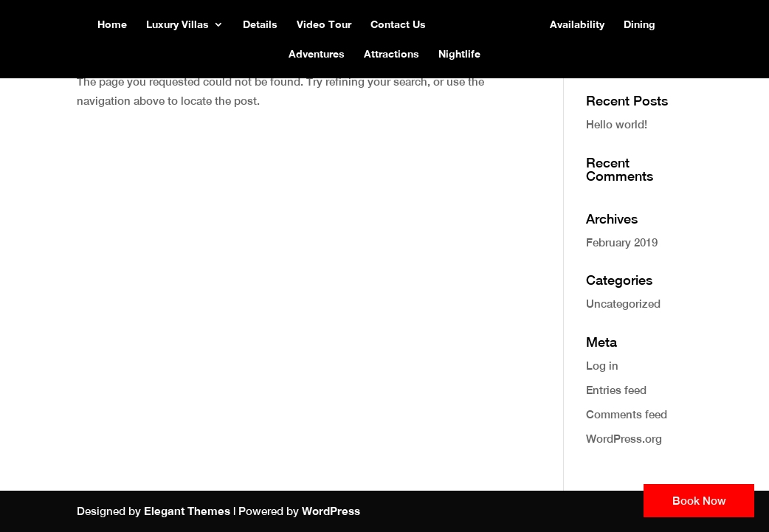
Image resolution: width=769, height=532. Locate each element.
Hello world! (617, 124)
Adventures (317, 54)
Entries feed (616, 390)
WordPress (331, 511)
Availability (577, 25)
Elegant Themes (187, 511)
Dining (639, 25)
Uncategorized (623, 304)
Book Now (699, 501)
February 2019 (622, 242)
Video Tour (324, 25)
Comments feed (627, 414)
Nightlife (459, 54)
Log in (602, 366)
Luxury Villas (177, 25)
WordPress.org (624, 439)
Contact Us (398, 25)
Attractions (392, 54)
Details (260, 25)
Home (112, 25)
